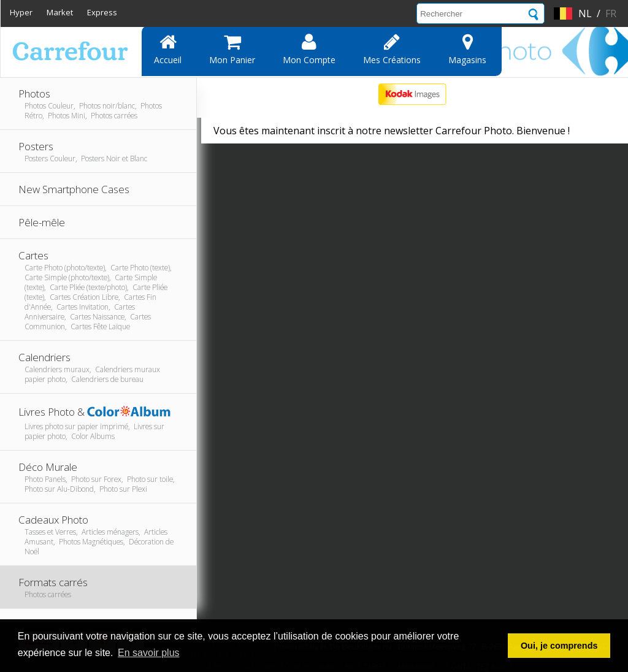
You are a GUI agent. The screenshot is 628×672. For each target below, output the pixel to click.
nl (585, 13)
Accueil (168, 49)
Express (102, 12)
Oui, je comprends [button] (559, 646)
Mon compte (309, 49)
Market (60, 12)
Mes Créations (392, 49)
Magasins (467, 49)
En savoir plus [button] (149, 653)
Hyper (21, 12)
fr (611, 13)
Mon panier (232, 49)
